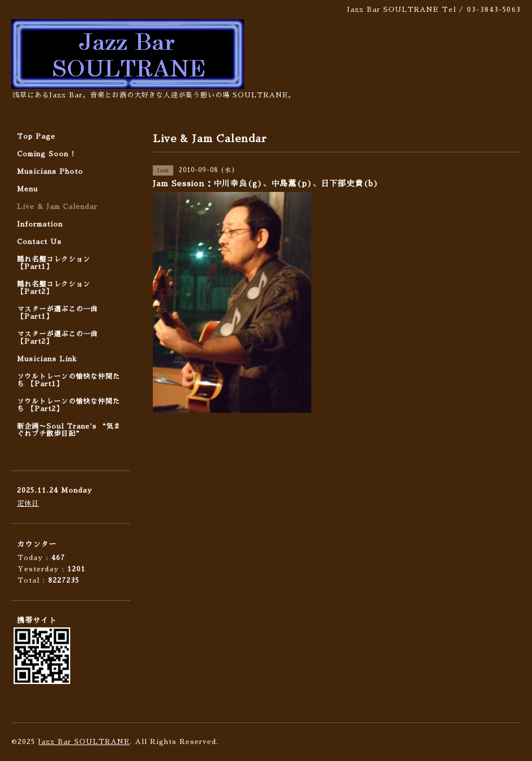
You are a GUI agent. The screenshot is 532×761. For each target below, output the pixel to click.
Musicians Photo (50, 172)
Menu (27, 189)
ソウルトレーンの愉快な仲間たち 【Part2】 (68, 405)
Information (40, 224)
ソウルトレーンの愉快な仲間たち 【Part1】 (68, 380)
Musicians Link (47, 359)
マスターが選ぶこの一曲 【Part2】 (57, 338)
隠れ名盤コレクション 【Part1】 (54, 263)
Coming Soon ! (46, 154)
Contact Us (39, 242)
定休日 (28, 503)
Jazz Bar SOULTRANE (84, 742)
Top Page (36, 136)
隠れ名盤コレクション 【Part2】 (54, 288)
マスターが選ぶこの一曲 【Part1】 (57, 313)
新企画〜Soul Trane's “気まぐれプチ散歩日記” (69, 430)
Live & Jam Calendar (57, 207)
